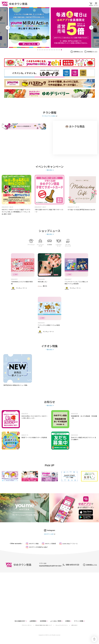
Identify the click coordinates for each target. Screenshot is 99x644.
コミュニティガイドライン (62, 625)
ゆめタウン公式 (49, 534)
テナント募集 (79, 621)
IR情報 (68, 621)
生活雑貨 (49, 243)
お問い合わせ (74, 625)
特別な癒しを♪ (43, 282)
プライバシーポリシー (27, 625)
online (91, 4)
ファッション (31, 243)
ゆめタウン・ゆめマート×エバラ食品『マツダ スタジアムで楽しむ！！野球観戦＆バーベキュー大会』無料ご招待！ (16, 212)
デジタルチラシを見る (49, 116)
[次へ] (93, 476)
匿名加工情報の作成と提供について (44, 625)
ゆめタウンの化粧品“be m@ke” (38, 547)
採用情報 (43, 621)
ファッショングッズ (40, 243)
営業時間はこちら (78, 52)
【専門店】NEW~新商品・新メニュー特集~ (16, 385)
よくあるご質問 (56, 621)
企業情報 (33, 621)
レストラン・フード (59, 243)
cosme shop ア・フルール (70, 544)
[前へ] (6, 476)
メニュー (96, 4)
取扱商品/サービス (92, 52)
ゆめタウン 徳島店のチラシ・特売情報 (75, 140)
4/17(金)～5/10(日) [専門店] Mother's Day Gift (81, 210)
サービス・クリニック (68, 243)
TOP (94, 639)
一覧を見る (49, 170)
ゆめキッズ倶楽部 (50, 544)
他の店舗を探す (20, 621)
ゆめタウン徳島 (34, 544)
